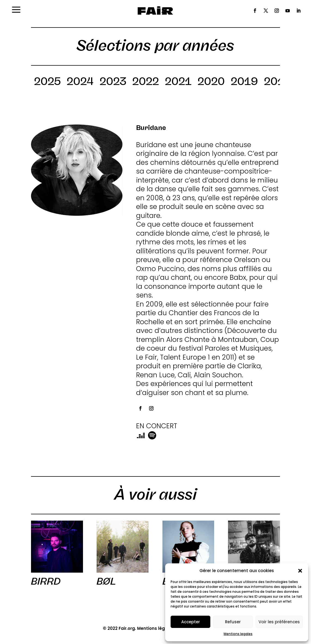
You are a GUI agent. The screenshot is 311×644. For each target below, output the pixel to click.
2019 (244, 82)
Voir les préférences (279, 622)
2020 (211, 82)
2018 (277, 82)
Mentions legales (238, 634)
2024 (80, 82)
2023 (113, 82)
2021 (178, 82)
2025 (47, 82)
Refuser (233, 622)
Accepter (191, 622)
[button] (300, 571)
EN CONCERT (157, 426)
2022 (146, 82)
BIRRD (46, 581)
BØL (106, 581)
